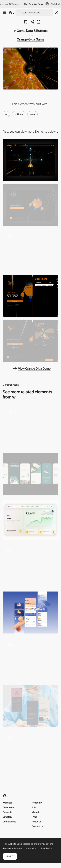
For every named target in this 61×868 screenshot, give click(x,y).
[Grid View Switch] (30, 753)
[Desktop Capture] (30, 205)
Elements (7, 812)
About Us (37, 822)
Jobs (34, 807)
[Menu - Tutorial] (30, 341)
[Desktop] (30, 160)
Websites (7, 803)
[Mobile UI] (30, 706)
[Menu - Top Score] (30, 296)
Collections (8, 807)
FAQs (34, 817)
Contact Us (38, 826)
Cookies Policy (44, 848)
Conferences (9, 822)
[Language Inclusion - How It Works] (30, 659)
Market (35, 812)
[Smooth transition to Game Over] (30, 250)
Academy (37, 803)
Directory (7, 817)
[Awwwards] (11, 13)
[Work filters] (30, 566)
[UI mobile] (30, 612)
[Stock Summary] (30, 520)
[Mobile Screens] (30, 474)
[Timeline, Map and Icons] (30, 427)
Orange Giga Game (31, 39)
